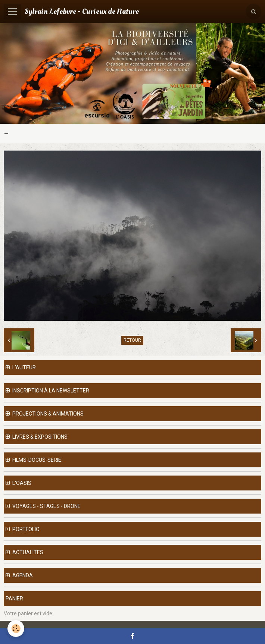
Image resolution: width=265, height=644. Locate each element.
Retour (132, 340)
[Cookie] (16, 629)
